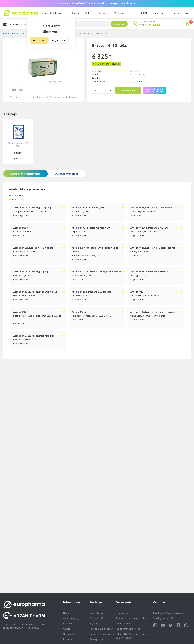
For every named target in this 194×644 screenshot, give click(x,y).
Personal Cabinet (182, 13)
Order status (160, 13)
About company (71, 618)
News (66, 613)
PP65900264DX (13, 628)
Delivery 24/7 (96, 618)
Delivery (90, 13)
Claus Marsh (136, 82)
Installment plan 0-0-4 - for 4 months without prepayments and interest (97, 3)
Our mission (69, 634)
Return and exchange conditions (133, 618)
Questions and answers (102, 634)
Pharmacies (120, 13)
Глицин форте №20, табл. (18, 145)
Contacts (77, 13)
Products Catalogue (17, 24)
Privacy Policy (123, 613)
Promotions (104, 13)
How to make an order (101, 629)
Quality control (97, 639)
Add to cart (128, 90)
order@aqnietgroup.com (173, 613)
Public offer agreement (128, 629)
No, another (59, 40)
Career (67, 629)
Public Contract (124, 623)
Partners (68, 639)
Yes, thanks (39, 40)
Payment (94, 623)
